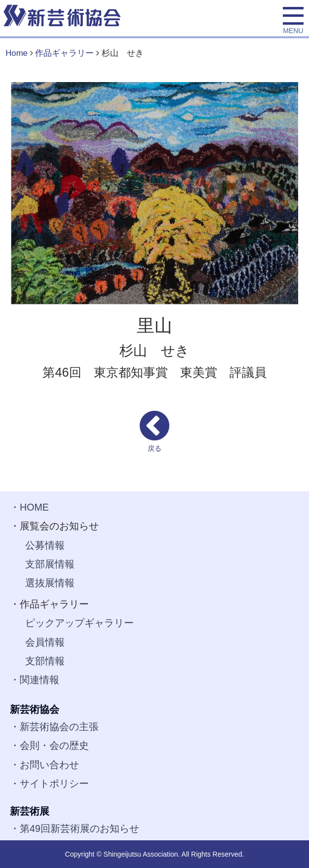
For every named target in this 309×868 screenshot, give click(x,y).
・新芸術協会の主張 (54, 727)
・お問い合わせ (44, 765)
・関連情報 (35, 680)
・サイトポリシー (49, 783)
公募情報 (45, 545)
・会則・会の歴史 (49, 745)
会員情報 (45, 642)
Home (17, 53)
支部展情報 (50, 564)
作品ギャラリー (64, 53)
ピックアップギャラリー (79, 623)
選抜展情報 (50, 583)
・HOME (29, 507)
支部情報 (45, 661)
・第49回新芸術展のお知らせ (75, 828)
